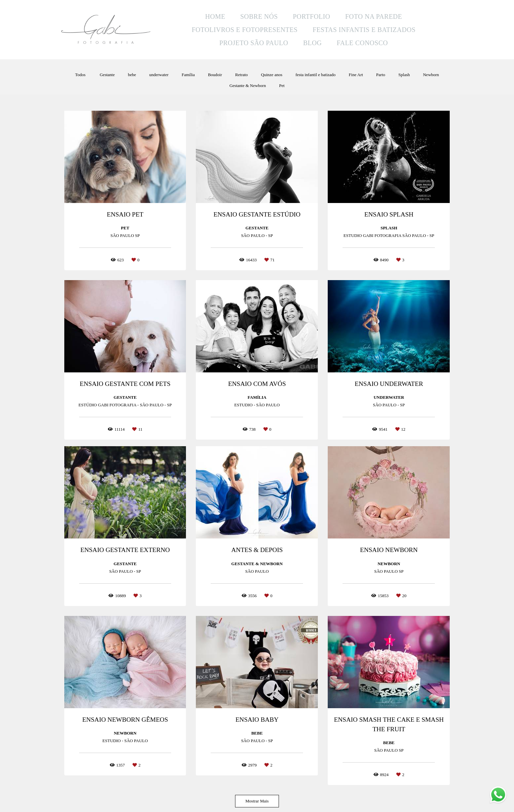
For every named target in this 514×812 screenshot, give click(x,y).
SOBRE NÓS (259, 16)
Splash (404, 75)
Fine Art (356, 75)
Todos (80, 75)
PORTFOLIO (311, 16)
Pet (282, 86)
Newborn (431, 75)
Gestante (107, 75)
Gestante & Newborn (248, 86)
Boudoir (215, 75)
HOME (215, 16)
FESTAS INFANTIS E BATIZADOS (364, 30)
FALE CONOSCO (362, 43)
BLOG (312, 43)
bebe (132, 75)
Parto (381, 75)
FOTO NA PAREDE (374, 16)
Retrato (241, 75)
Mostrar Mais (257, 801)
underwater (159, 75)
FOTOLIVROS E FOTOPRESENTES (244, 30)
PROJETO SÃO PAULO (254, 43)
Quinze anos (272, 75)
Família (188, 75)
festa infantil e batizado (316, 75)
